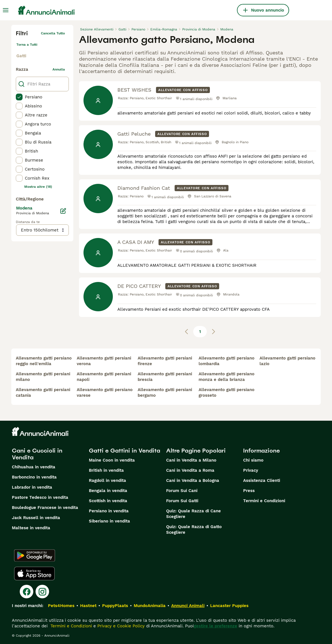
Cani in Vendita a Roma (190, 470)
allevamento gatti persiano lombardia (227, 361)
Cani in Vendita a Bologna (193, 480)
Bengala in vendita (108, 491)
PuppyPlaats (115, 606)
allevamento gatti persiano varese (105, 392)
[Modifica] (63, 211)
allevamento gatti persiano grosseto (227, 392)
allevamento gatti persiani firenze (165, 361)
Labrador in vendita (32, 487)
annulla (59, 69)
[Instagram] (42, 592)
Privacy (251, 470)
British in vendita (106, 470)
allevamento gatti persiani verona (104, 361)
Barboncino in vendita (34, 477)
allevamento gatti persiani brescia (165, 377)
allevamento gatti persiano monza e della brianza (227, 377)
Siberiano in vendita (109, 521)
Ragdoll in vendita (107, 480)
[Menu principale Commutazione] (6, 10)
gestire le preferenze (216, 626)
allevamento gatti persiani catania (43, 392)
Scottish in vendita (108, 501)
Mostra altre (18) (38, 187)
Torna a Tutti (27, 45)
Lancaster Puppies (229, 606)
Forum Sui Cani (182, 491)
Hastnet (88, 606)
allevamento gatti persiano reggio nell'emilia (44, 361)
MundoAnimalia (150, 606)
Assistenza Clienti (262, 480)
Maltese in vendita (31, 528)
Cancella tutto (53, 33)
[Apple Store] (34, 574)
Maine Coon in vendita (112, 460)
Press (249, 491)
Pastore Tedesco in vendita (40, 497)
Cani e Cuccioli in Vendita (37, 454)
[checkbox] (19, 97)
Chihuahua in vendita (34, 467)
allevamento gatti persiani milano (43, 377)
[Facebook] (27, 592)
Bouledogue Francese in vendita (45, 508)
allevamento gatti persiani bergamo (165, 392)
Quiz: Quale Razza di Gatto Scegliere (194, 530)
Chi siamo (253, 460)
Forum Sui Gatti (182, 501)
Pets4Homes (61, 606)
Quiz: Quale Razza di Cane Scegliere (194, 514)
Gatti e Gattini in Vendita (125, 451)
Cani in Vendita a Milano (191, 460)
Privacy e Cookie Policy (120, 626)
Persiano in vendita (109, 511)
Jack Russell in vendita (36, 518)
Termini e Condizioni (264, 501)
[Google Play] (35, 555)
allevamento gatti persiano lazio (287, 361)
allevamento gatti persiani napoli (104, 377)
